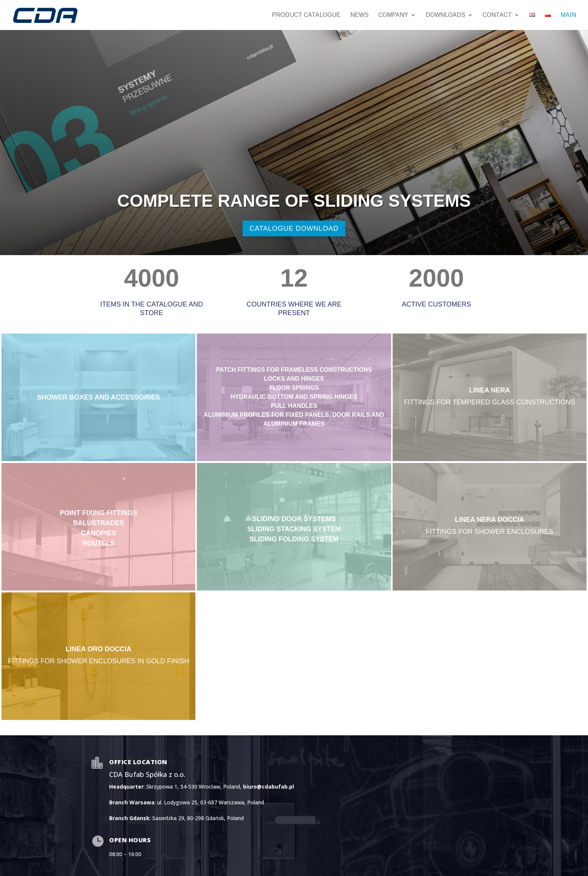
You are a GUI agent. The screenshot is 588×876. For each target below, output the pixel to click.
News (359, 15)
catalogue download (294, 228)
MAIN (568, 15)
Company (393, 15)
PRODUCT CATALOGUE (306, 15)
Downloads (445, 15)
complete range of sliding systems (294, 201)
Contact (497, 15)
